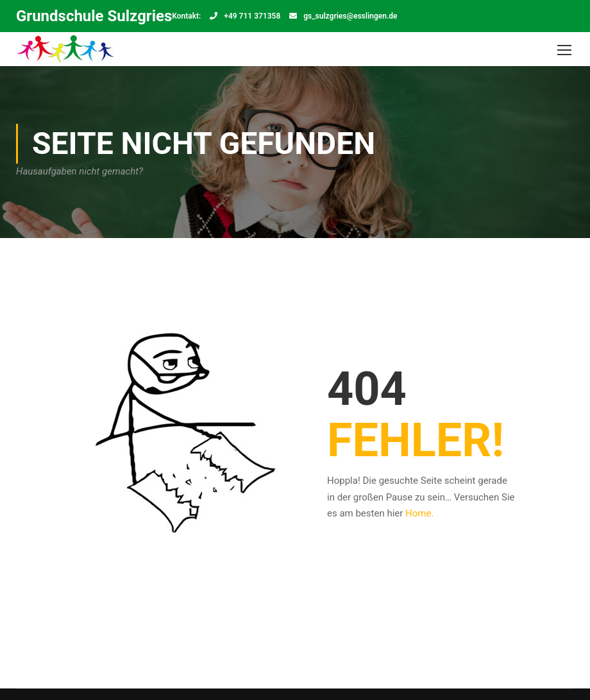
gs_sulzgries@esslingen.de (350, 16)
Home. (419, 513)
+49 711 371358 (252, 16)
